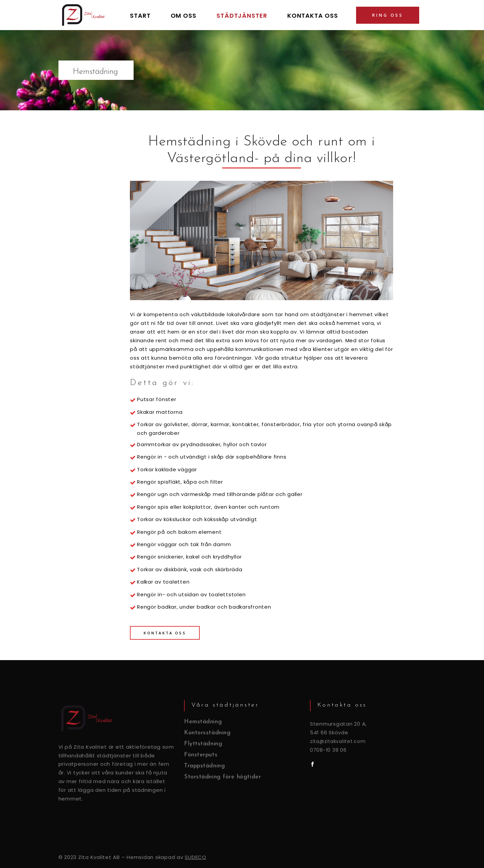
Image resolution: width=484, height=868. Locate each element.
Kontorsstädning (207, 733)
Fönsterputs (201, 755)
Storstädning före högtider (222, 777)
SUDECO (196, 857)
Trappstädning (204, 766)
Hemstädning (203, 722)
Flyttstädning (203, 744)
